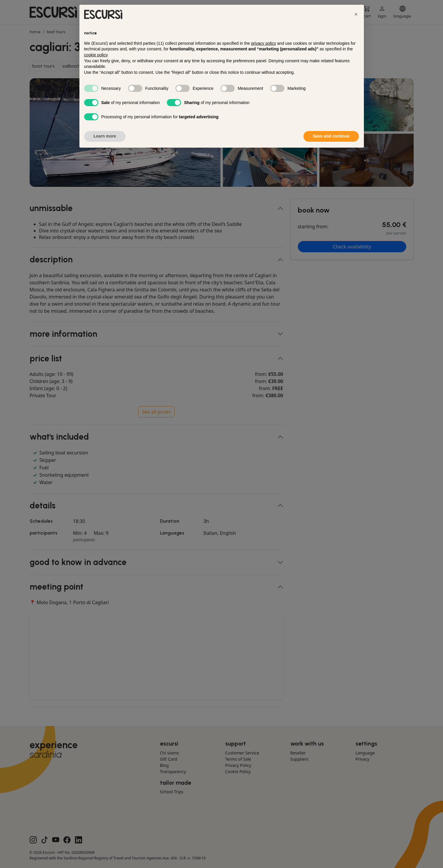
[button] (356, 14)
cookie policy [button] (96, 55)
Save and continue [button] (331, 136)
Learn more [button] (105, 136)
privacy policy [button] (263, 43)
